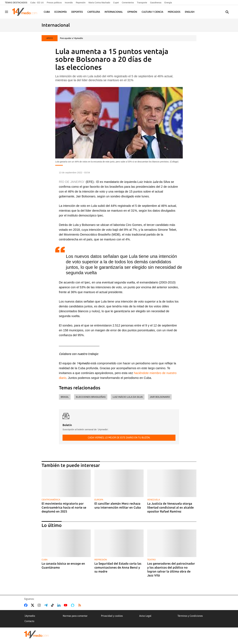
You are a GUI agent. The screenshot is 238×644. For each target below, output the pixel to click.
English (190, 12)
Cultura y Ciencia (152, 12)
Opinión (132, 12)
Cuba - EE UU (37, 3)
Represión (81, 3)
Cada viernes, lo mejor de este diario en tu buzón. (119, 438)
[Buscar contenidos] (227, 12)
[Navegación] (7, 12)
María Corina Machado (99, 3)
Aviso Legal (145, 616)
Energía (168, 3)
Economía (61, 12)
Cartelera (94, 12)
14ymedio (30, 616)
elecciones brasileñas (91, 397)
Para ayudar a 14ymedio (71, 38)
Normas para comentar (75, 616)
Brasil (65, 397)
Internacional (114, 12)
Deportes (77, 12)
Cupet (116, 3)
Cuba (47, 12)
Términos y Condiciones (190, 616)
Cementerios (128, 3)
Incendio (69, 3)
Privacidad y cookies (112, 616)
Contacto (29, 621)
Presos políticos (54, 3)
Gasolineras (156, 3)
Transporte (142, 3)
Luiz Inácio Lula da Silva (128, 397)
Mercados (174, 12)
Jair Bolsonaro (160, 397)
